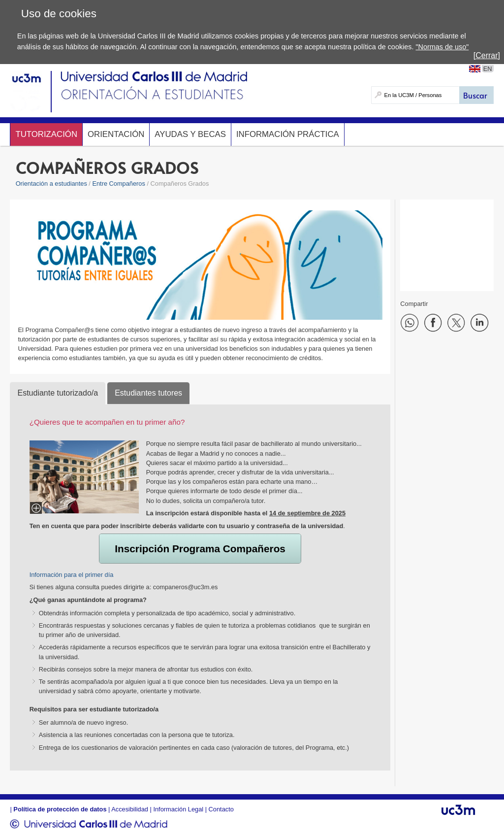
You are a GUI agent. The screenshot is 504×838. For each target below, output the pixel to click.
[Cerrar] (487, 55)
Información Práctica (288, 134)
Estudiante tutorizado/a (58, 393)
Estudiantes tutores (148, 393)
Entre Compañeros (118, 184)
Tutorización (46, 134)
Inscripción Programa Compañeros (200, 549)
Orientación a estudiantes (51, 184)
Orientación (116, 134)
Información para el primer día (72, 575)
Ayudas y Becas (190, 134)
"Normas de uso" (442, 47)
